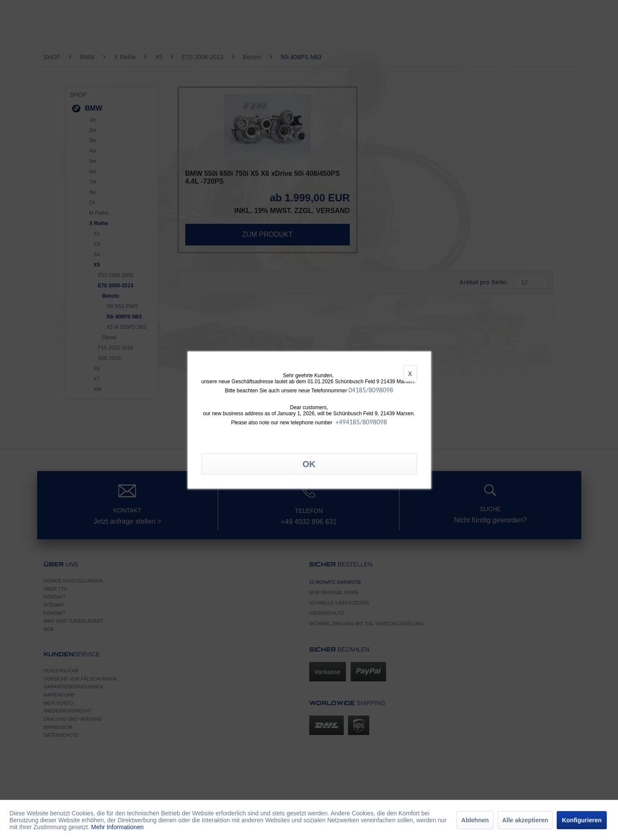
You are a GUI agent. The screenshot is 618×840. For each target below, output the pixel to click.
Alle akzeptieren (525, 820)
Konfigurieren (582, 820)
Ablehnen (475, 820)
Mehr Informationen (117, 827)
